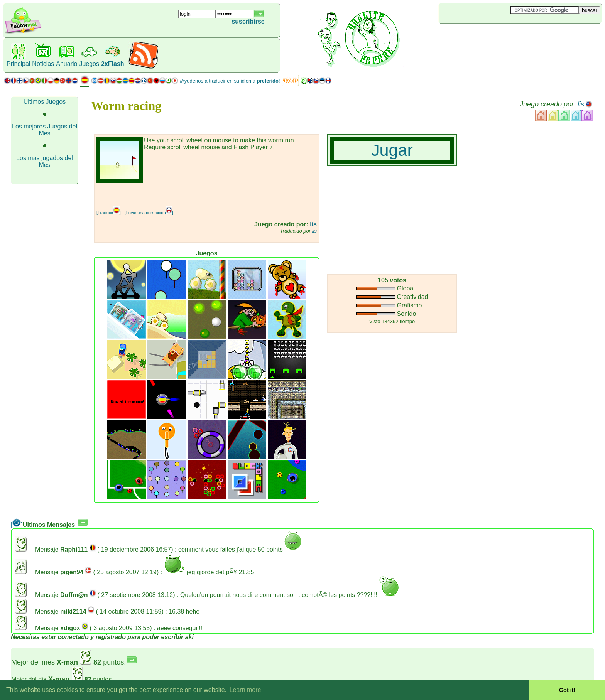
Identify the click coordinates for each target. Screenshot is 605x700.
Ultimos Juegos (45, 102)
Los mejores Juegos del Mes (45, 130)
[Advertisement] (485, 36)
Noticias (43, 64)
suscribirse (248, 21)
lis (581, 104)
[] (17, 525)
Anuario (67, 64)
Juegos (89, 64)
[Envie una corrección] (149, 213)
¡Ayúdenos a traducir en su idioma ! (230, 81)
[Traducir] (109, 213)
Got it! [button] (567, 690)
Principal (18, 64)
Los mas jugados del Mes (45, 161)
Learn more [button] (245, 690)
